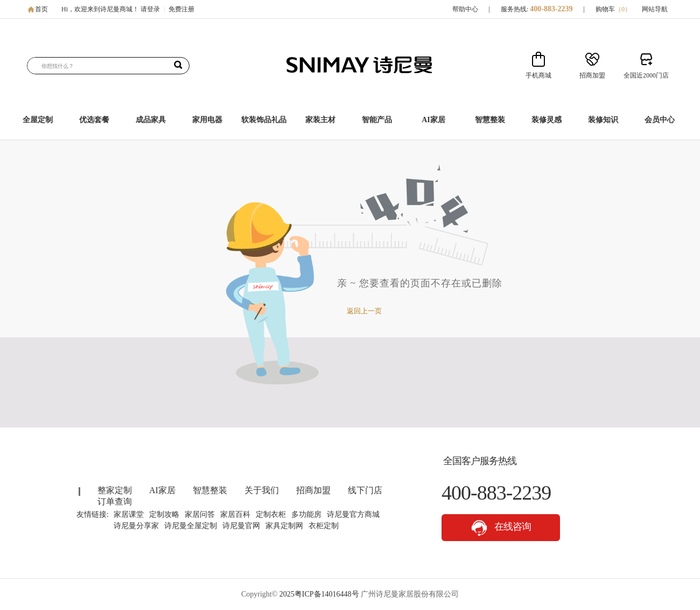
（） (623, 9)
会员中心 (660, 120)
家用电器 (207, 120)
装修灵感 (547, 120)
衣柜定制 (324, 526)
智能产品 (377, 120)
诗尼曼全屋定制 (191, 526)
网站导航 (655, 9)
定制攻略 (164, 514)
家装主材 (320, 120)
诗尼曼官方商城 (353, 514)
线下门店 (365, 490)
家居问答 (200, 514)
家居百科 (235, 514)
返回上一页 (364, 311)
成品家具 (151, 120)
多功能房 (306, 514)
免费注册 (181, 9)
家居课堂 (129, 514)
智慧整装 (490, 120)
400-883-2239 (551, 9)
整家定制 (115, 490)
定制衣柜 (271, 514)
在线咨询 (501, 528)
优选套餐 (94, 120)
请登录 (150, 9)
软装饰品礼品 (264, 120)
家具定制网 (284, 526)
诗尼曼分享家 (136, 526)
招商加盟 (313, 490)
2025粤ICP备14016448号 (319, 594)
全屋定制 (38, 120)
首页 (41, 9)
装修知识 (603, 120)
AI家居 (433, 120)
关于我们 (262, 490)
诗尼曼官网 (241, 526)
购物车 (613, 9)
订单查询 (115, 502)
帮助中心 (465, 9)
